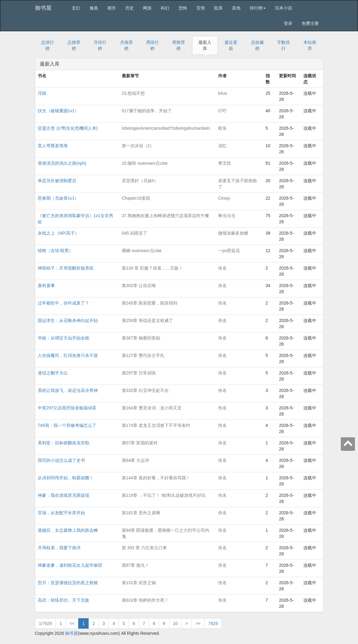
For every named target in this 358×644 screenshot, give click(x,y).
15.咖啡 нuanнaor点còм (145, 163)
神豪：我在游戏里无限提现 (64, 495)
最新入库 (205, 45)
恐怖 (183, 8)
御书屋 (43, 8)
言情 (201, 8)
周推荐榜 (179, 45)
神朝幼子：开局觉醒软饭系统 (66, 268)
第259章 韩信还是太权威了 (147, 320)
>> (198, 623)
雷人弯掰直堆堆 (53, 146)
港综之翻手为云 (53, 373)
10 (175, 623)
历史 (129, 8)
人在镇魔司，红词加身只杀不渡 (68, 355)
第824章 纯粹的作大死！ (145, 600)
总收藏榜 (257, 45)
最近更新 (231, 45)
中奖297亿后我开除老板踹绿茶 (67, 408)
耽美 (218, 8)
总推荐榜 (74, 45)
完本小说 (283, 8)
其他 (236, 8)
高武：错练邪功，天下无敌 (64, 600)
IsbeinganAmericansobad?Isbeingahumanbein (166, 128)
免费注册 (310, 23)
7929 (213, 623)
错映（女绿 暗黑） (56, 251)
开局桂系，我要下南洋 (59, 548)
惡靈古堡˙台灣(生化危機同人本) (68, 128)
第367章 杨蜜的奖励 (141, 338)
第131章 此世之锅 (139, 583)
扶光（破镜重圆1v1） (58, 111)
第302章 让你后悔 (139, 286)
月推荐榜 (126, 45)
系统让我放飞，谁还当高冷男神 (68, 390)
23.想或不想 (133, 93)
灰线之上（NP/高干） (58, 233)
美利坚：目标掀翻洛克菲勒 (64, 443)
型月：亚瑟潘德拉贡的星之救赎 (68, 583)
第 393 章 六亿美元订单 (144, 548)
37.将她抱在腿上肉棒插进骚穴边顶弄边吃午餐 (166, 216)
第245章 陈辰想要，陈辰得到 (150, 303)
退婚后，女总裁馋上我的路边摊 (68, 530)
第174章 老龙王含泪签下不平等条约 (156, 425)
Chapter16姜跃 (136, 198)
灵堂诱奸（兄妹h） (140, 181)
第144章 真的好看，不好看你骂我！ (156, 478)
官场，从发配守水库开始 (61, 513)
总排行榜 (48, 45)
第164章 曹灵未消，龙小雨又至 (152, 408)
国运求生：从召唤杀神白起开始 (68, 320)
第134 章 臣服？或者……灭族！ (152, 268)
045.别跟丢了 (135, 233)
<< (72, 623)
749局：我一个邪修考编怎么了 (67, 425)
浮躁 (42, 93)
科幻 (165, 8)
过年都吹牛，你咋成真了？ (64, 303)
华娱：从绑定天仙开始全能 (64, 338)
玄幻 (76, 8)
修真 (94, 8)
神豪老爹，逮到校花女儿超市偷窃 (70, 565)
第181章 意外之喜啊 (141, 513)
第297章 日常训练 (139, 373)
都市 (112, 8)
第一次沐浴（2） (138, 146)
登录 (288, 23)
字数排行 (283, 45)
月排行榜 (100, 45)
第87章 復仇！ (135, 565)
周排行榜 (152, 45)
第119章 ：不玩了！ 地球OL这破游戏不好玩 (164, 495)
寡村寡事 (46, 286)
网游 (147, 8)
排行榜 (258, 8)
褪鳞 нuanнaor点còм (142, 251)
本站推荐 (310, 45)
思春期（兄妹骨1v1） (58, 198)
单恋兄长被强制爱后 (57, 181)
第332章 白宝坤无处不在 (145, 390)
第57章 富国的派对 (140, 443)
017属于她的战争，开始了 (147, 111)
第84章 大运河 (135, 460)
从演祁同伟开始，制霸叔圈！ (66, 478)
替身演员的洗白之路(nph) (62, 163)
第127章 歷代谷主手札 (143, 355)
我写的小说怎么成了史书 (61, 460)
